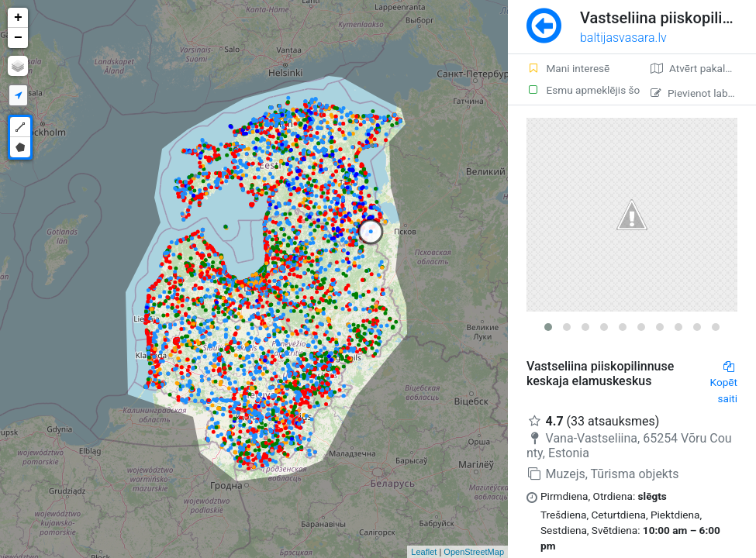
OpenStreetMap (474, 552)
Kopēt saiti (724, 383)
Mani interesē (568, 68)
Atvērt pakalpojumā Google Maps (703, 68)
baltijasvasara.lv (623, 38)
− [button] (18, 38)
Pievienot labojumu (703, 93)
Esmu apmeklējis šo (579, 90)
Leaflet (424, 552)
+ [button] (18, 18)
